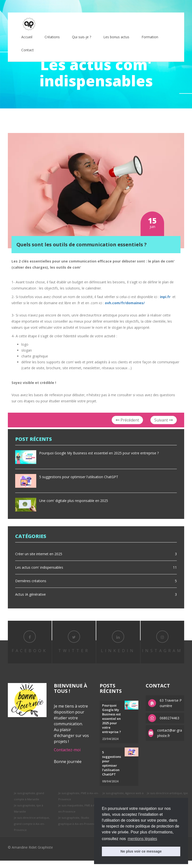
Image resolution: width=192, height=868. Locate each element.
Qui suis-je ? (82, 37)
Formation (150, 37)
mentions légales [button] (142, 839)
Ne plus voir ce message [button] (141, 851)
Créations (52, 37)
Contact (28, 50)
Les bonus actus (116, 37)
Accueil (27, 37)
